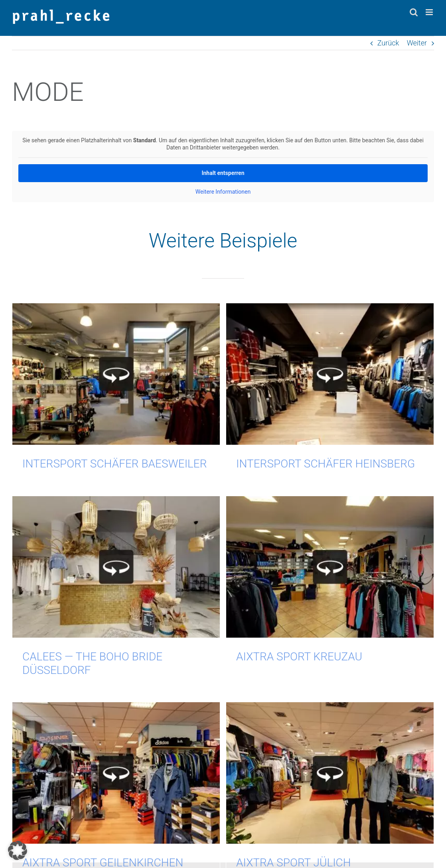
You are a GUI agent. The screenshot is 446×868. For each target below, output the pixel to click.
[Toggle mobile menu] (430, 12)
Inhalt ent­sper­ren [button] (223, 173)
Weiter (417, 43)
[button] (18, 850)
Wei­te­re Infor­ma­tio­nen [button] (223, 192)
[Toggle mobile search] (414, 12)
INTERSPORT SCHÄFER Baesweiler (115, 464)
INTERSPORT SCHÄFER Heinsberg (320, 464)
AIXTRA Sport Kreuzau (283, 655)
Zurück (388, 43)
